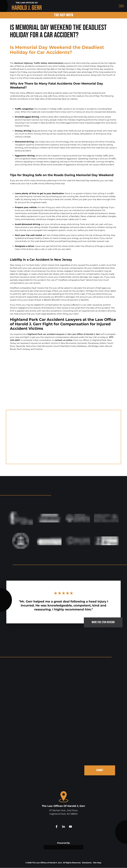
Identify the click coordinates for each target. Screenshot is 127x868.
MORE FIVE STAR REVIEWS (103, 622)
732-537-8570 (63, 15)
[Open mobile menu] (121, 6)
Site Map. (97, 863)
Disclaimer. (87, 863)
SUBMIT (100, 770)
